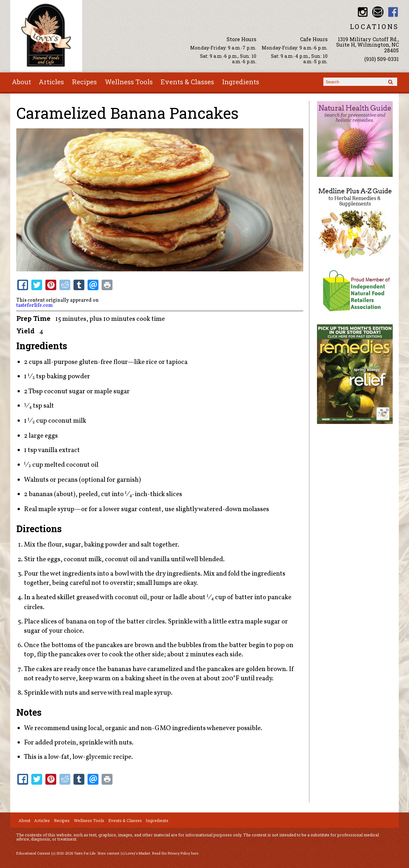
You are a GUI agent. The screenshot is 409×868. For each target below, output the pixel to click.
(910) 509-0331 (382, 59)
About (21, 82)
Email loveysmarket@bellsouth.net (378, 12)
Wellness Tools (129, 82)
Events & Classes (187, 82)
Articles (51, 82)
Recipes (84, 82)
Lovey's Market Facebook (393, 12)
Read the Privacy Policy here (175, 853)
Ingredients (241, 82)
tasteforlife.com (35, 306)
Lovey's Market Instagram (363, 12)
